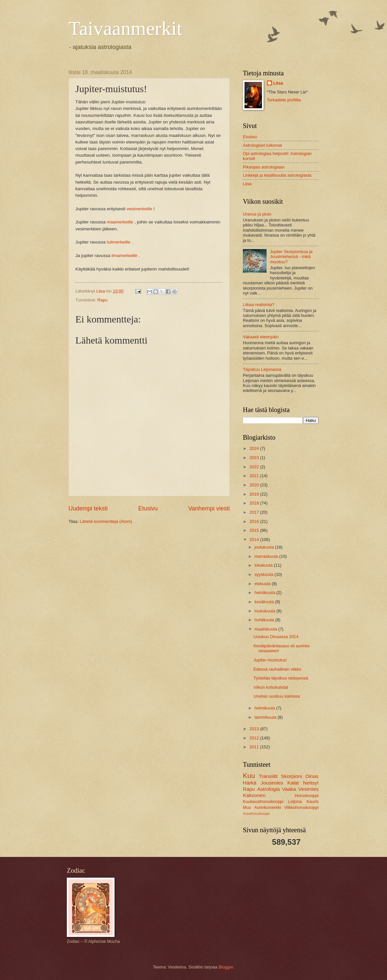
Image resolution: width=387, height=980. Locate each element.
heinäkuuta (265, 593)
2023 (255, 458)
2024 (255, 448)
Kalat (293, 783)
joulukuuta (265, 547)
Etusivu (148, 508)
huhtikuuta (265, 620)
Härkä (250, 783)
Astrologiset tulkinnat (262, 145)
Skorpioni (291, 776)
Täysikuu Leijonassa (262, 369)
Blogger (226, 967)
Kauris (313, 801)
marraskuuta (267, 556)
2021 (255, 476)
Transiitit (268, 776)
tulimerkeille (118, 242)
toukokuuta (265, 611)
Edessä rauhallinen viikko (277, 669)
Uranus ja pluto (257, 214)
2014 (255, 540)
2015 (255, 530)
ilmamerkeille (125, 256)
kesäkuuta (265, 602)
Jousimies (272, 783)
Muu (247, 807)
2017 (255, 512)
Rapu (103, 300)
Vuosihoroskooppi (256, 814)
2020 (255, 485)
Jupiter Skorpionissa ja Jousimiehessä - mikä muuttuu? (291, 257)
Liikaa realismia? (259, 305)
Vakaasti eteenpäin (261, 337)
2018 (255, 503)
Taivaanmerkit (125, 28)
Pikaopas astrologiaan (264, 167)
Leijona (295, 801)
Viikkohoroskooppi (301, 807)
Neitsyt (311, 783)
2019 (255, 494)
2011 (255, 747)
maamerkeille (120, 222)
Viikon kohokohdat (271, 687)
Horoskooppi (307, 796)
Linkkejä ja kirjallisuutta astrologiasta (277, 175)
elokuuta (263, 584)
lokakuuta (264, 565)
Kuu (249, 775)
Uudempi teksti (88, 508)
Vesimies (308, 789)
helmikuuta (265, 708)
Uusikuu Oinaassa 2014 (276, 637)
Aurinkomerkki (268, 807)
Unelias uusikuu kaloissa (277, 696)
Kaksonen (254, 795)
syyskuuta (264, 574)
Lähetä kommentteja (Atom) (106, 521)
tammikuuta (266, 717)
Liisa (278, 83)
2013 (255, 729)
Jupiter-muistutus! (270, 660)
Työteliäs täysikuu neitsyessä (281, 678)
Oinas (312, 776)
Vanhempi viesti (209, 508)
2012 (255, 738)
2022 (255, 467)
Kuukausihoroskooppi (263, 801)
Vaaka (289, 789)
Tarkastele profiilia (284, 100)
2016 (255, 521)
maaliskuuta (266, 629)
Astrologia (269, 789)
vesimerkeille (139, 209)
